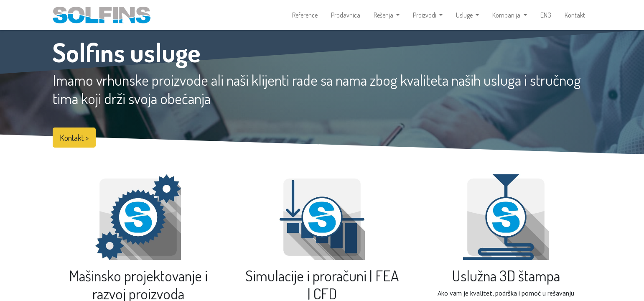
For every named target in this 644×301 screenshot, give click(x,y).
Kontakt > (74, 138)
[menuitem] (305, 15)
